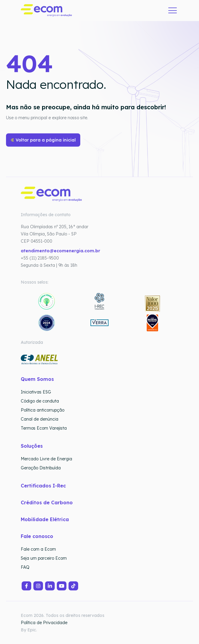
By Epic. (29, 630)
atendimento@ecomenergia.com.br (60, 251)
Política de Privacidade (44, 623)
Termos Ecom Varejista (44, 428)
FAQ (25, 567)
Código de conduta (40, 401)
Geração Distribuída (41, 468)
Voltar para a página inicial (43, 140)
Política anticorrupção (43, 410)
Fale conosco (37, 536)
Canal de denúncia (40, 419)
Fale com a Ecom (38, 549)
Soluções (32, 446)
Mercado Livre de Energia (46, 459)
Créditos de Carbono (47, 502)
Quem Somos (37, 379)
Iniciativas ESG (36, 392)
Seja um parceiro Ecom (44, 558)
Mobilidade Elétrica (45, 519)
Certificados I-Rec (43, 486)
